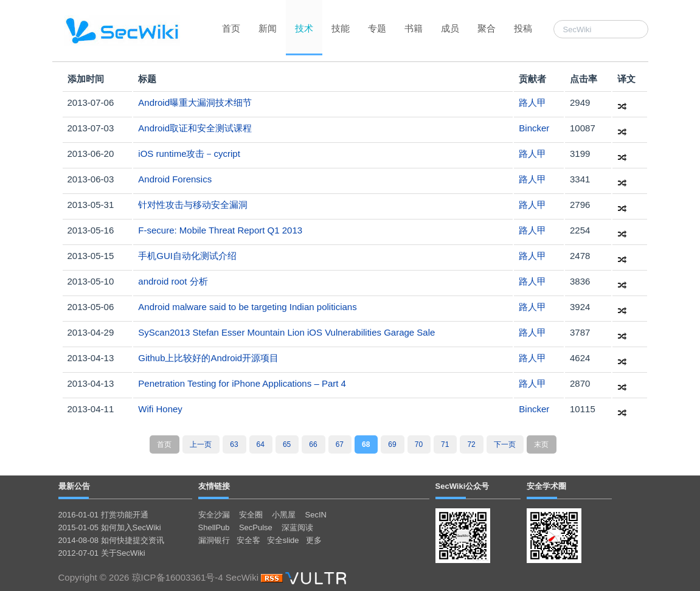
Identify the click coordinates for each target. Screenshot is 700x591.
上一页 (201, 444)
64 (261, 444)
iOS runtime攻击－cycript (189, 154)
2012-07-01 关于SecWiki (102, 553)
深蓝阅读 (297, 527)
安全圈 (251, 515)
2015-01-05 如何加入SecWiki (110, 527)
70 (419, 444)
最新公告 (74, 486)
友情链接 (214, 486)
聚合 (487, 28)
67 (340, 444)
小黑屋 (284, 515)
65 (287, 444)
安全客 (248, 540)
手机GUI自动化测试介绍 (187, 256)
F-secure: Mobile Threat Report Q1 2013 (220, 230)
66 (313, 444)
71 (445, 444)
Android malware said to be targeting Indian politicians (247, 307)
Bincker (534, 128)
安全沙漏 (214, 515)
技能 (341, 28)
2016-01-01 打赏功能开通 (103, 515)
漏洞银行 (214, 540)
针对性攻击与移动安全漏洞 (193, 205)
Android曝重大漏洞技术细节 (195, 102)
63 (234, 444)
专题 (377, 28)
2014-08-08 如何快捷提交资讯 (111, 540)
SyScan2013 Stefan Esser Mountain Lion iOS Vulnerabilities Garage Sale (286, 332)
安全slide (283, 540)
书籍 (414, 28)
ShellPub (214, 527)
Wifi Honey (160, 409)
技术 (304, 28)
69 (392, 444)
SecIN (316, 515)
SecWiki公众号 (463, 486)
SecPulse (256, 527)
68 (366, 444)
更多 (314, 540)
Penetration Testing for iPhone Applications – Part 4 (242, 383)
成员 (450, 28)
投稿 (523, 28)
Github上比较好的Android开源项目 (208, 358)
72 (471, 444)
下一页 (505, 444)
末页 (541, 444)
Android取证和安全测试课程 (195, 128)
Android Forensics (175, 179)
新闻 (268, 28)
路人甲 (532, 102)
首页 (231, 28)
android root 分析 (173, 281)
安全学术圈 (546, 486)
